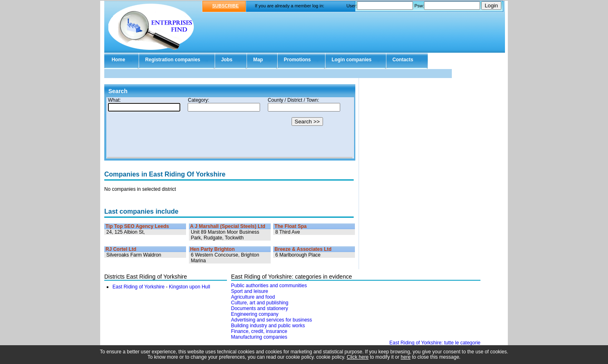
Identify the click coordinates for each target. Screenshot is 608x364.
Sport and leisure (250, 291)
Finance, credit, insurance (259, 331)
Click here (358, 357)
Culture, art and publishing (260, 303)
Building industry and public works (268, 326)
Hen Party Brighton (212, 249)
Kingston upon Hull (190, 287)
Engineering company (255, 314)
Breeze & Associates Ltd (303, 249)
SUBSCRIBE (225, 6)
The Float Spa (291, 226)
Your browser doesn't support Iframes (230, 128)
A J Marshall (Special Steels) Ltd (228, 226)
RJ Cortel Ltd (121, 249)
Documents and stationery (259, 308)
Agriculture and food (253, 297)
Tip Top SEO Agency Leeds (137, 226)
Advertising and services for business (271, 320)
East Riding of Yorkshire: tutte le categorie (435, 343)
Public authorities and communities (269, 286)
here (406, 357)
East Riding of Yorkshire (138, 287)
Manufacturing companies (259, 337)
